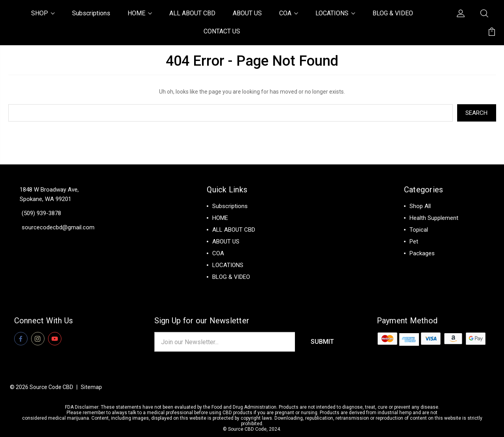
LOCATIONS (335, 13)
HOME (140, 13)
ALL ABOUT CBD (192, 13)
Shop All (420, 206)
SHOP (43, 13)
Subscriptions (91, 13)
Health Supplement (434, 218)
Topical (419, 230)
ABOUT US (247, 13)
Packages (422, 253)
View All (420, 265)
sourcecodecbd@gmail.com (58, 227)
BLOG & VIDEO (393, 13)
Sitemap (91, 387)
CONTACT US (222, 31)
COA (289, 13)
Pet (414, 242)
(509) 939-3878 (41, 213)
